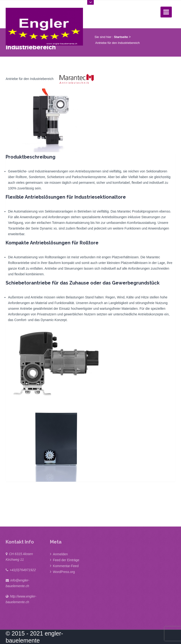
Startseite (121, 37)
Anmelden (60, 554)
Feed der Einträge (66, 560)
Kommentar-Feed (66, 566)
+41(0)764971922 (23, 570)
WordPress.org (64, 572)
